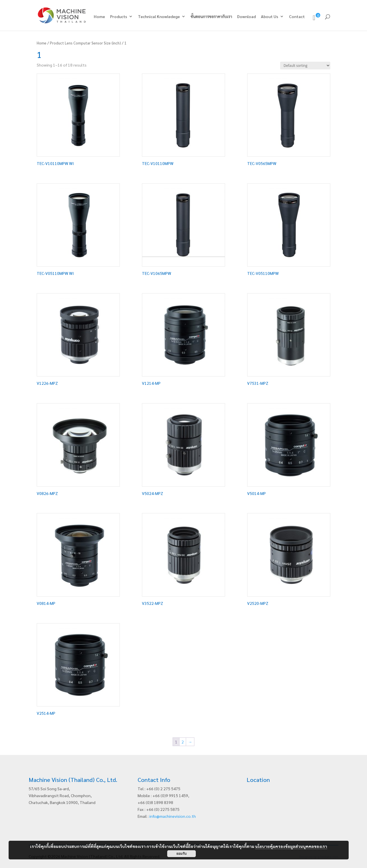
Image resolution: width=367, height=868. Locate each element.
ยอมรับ (181, 854)
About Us (270, 17)
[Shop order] (305, 66)
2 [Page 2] (183, 742)
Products (119, 17)
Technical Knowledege (159, 17)
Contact (297, 17)
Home (99, 17)
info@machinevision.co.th (173, 816)
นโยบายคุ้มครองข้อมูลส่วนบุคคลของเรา (291, 846)
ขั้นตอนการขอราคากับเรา (211, 17)
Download (246, 17)
